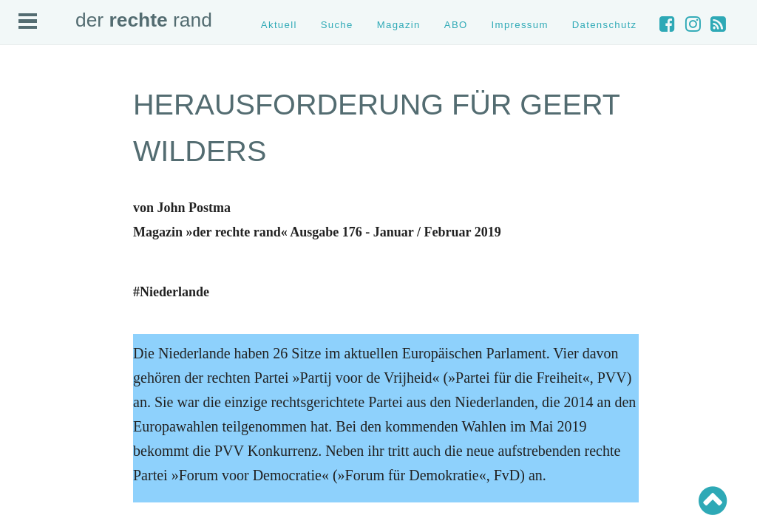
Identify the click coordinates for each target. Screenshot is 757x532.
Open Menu (28, 21)
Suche (337, 25)
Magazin (399, 25)
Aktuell (279, 25)
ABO (456, 25)
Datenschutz (605, 25)
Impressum (520, 25)
